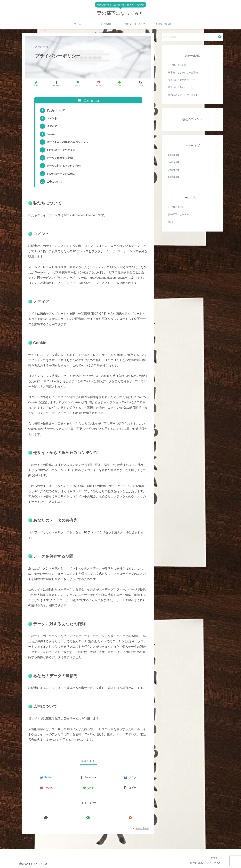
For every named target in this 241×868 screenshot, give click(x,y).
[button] (220, 37)
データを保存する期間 (60, 158)
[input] (192, 37)
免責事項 (216, 858)
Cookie (51, 134)
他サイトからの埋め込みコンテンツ (67, 142)
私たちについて (56, 110)
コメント (52, 118)
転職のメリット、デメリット (183, 95)
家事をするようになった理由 (183, 72)
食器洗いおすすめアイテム (182, 80)
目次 (87, 101)
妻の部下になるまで (178, 214)
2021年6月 (174, 177)
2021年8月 (174, 162)
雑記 (170, 222)
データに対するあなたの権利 (64, 166)
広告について (54, 182)
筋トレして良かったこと (181, 87)
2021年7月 (174, 170)
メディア (52, 126)
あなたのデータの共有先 (61, 150)
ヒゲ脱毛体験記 (176, 207)
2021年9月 (174, 155)
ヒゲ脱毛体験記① (177, 65)
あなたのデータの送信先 (61, 174)
